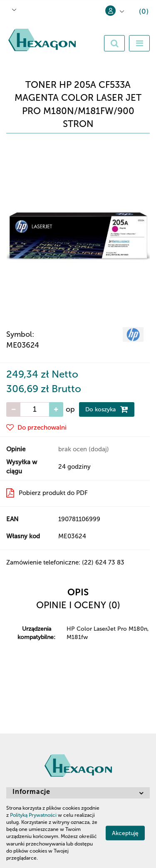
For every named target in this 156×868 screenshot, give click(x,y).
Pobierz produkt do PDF (47, 493)
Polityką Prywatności (33, 815)
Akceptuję (125, 833)
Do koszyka (107, 409)
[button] (137, 13)
